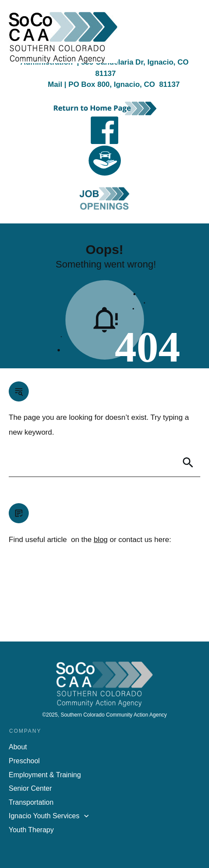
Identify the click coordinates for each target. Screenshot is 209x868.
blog (101, 540)
